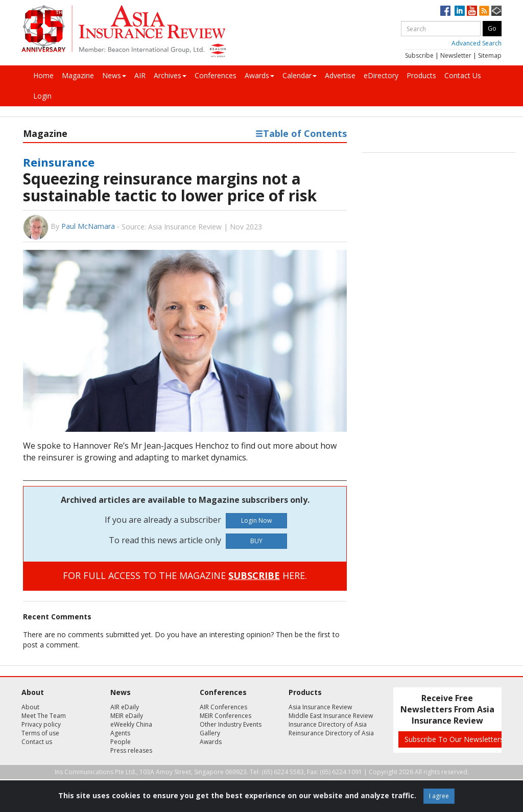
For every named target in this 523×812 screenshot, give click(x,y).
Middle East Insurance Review (331, 716)
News (114, 75)
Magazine (78, 75)
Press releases (131, 750)
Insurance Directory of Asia (328, 724)
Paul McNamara (88, 226)
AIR (140, 75)
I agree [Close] (439, 796)
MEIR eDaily (127, 716)
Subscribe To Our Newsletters (454, 739)
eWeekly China (131, 724)
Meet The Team (44, 716)
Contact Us (463, 75)
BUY (256, 541)
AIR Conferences (223, 707)
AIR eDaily (125, 707)
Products (421, 75)
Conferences (216, 75)
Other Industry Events (231, 724)
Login (42, 96)
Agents (120, 733)
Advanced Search (477, 43)
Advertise (340, 75)
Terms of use (40, 733)
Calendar (300, 75)
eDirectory (381, 75)
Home (43, 75)
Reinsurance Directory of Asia (331, 733)
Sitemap (490, 55)
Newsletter (456, 55)
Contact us (37, 742)
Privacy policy (41, 724)
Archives (170, 75)
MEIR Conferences (225, 716)
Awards (259, 75)
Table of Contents (301, 133)
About (30, 707)
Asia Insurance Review (320, 707)
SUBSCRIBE (254, 575)
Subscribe (419, 55)
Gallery (210, 733)
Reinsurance (59, 162)
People (121, 742)
